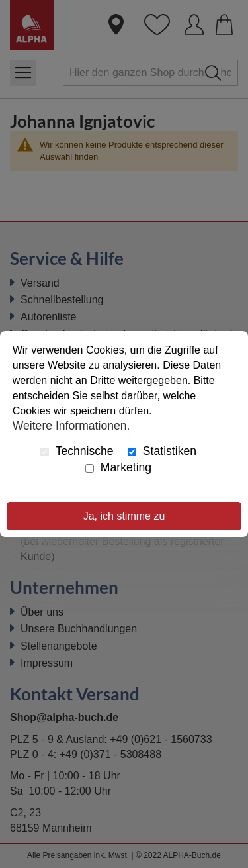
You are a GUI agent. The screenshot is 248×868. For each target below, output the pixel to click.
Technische (77, 451)
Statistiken (162, 451)
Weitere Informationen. (71, 426)
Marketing (118, 467)
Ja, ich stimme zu (124, 516)
